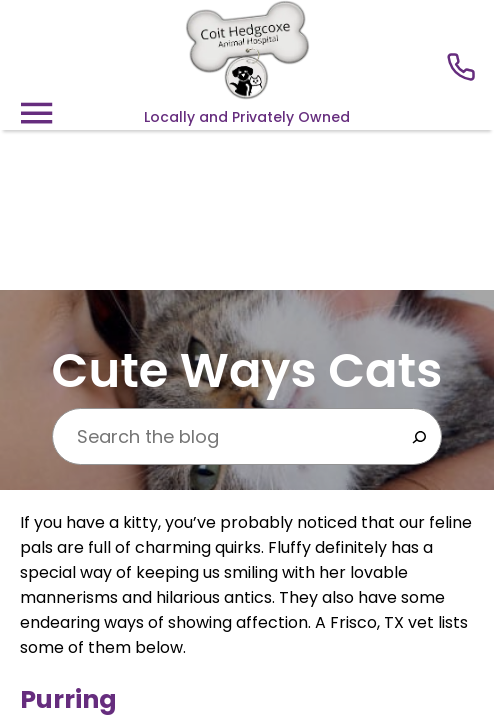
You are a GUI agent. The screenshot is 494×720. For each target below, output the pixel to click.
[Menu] (36, 113)
